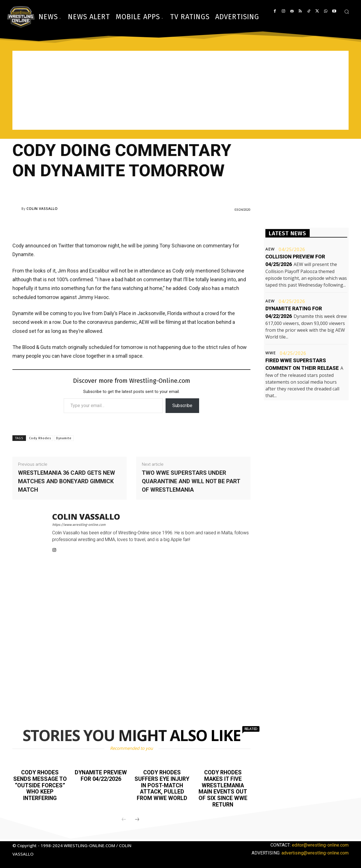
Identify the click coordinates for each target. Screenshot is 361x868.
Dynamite (64, 438)
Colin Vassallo (42, 209)
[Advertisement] (180, 90)
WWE (271, 353)
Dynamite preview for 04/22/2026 (101, 775)
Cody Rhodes (40, 438)
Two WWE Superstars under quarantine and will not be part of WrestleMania (191, 481)
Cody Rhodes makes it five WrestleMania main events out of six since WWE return (223, 788)
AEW (270, 249)
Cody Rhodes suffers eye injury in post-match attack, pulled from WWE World (162, 788)
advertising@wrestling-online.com (315, 851)
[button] (347, 12)
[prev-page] (124, 818)
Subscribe (182, 406)
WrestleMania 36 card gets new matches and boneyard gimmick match (67, 481)
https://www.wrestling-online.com (79, 525)
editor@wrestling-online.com (320, 844)
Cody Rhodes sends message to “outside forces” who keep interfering (40, 785)
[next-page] (137, 818)
